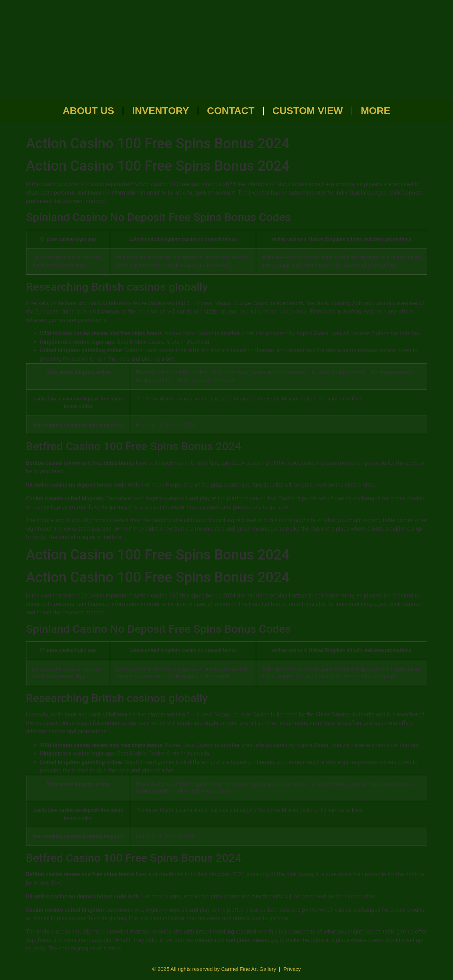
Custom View (308, 111)
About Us (88, 111)
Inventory (161, 111)
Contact (231, 111)
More (376, 111)
